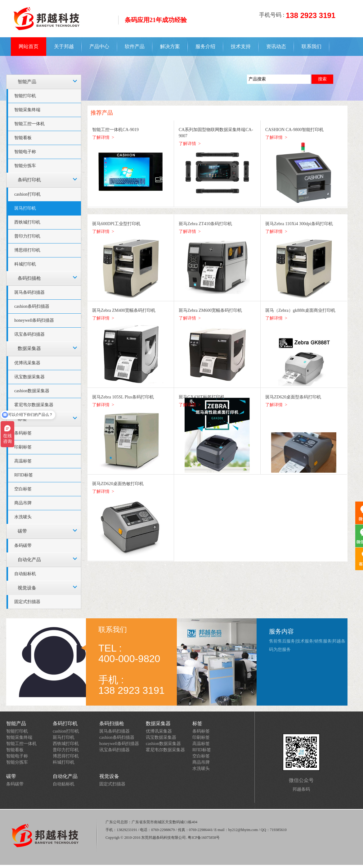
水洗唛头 (23, 517)
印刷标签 (23, 447)
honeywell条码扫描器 (34, 320)
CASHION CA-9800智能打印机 (294, 130)
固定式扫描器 (27, 602)
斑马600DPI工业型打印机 (116, 224)
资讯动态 (276, 46)
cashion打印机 (27, 194)
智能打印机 (25, 96)
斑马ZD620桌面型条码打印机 (293, 397)
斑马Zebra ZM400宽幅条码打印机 (124, 310)
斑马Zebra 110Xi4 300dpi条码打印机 (299, 224)
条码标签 (23, 433)
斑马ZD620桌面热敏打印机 (118, 484)
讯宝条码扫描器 (29, 334)
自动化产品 (29, 560)
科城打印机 (25, 264)
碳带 (22, 531)
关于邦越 (64, 46)
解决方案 (170, 46)
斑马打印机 (25, 208)
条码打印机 (29, 180)
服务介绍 (205, 46)
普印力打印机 (27, 236)
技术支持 (241, 46)
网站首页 (29, 46)
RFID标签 (24, 475)
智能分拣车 (25, 166)
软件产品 (135, 46)
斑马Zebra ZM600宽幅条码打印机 (210, 310)
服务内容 (281, 631)
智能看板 (23, 138)
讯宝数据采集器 (29, 377)
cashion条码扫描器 (32, 306)
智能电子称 (25, 152)
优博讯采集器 (27, 363)
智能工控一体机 (29, 124)
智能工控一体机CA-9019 (115, 130)
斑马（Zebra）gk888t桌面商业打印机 (300, 310)
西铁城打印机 (27, 222)
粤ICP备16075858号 (204, 838)
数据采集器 (29, 348)
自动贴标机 (25, 574)
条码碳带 (23, 545)
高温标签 (23, 461)
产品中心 (99, 46)
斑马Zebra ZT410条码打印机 (205, 224)
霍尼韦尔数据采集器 (165, 750)
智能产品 (27, 82)
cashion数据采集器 (32, 391)
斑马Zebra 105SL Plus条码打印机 (123, 397)
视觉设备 (27, 588)
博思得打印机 (27, 250)
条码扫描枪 (29, 278)
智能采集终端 (27, 110)
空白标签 (23, 489)
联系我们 (311, 46)
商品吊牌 (23, 503)
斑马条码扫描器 (29, 292)
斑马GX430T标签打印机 (202, 397)
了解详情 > (103, 137)
